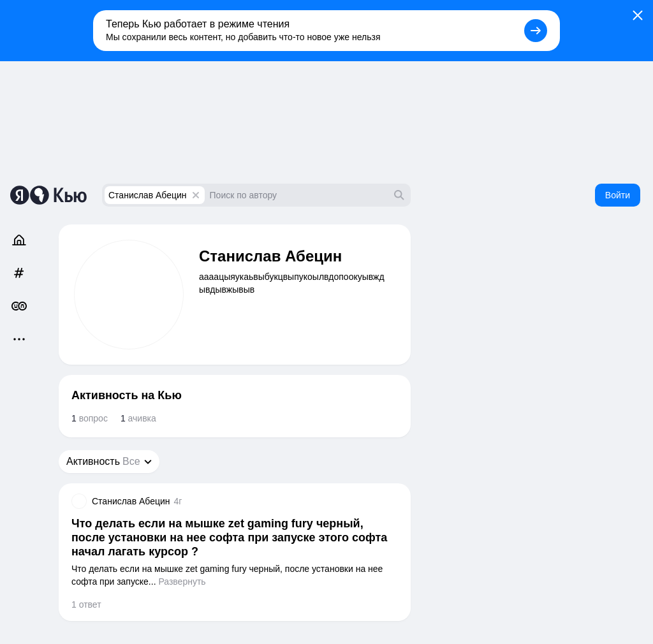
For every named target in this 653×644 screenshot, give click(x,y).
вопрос (90, 418)
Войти (618, 195)
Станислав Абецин (148, 195)
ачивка (138, 418)
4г (178, 501)
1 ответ (86, 604)
